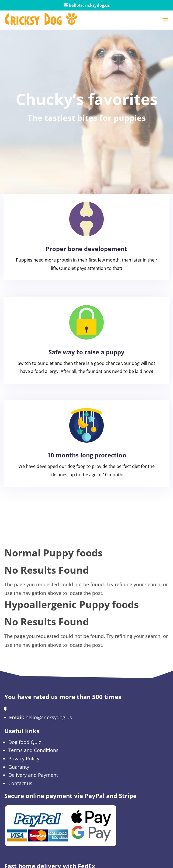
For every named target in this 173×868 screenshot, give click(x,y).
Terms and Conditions (33, 750)
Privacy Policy (24, 758)
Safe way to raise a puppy (86, 352)
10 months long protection (87, 455)
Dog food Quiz (25, 742)
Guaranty (19, 767)
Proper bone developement (86, 249)
